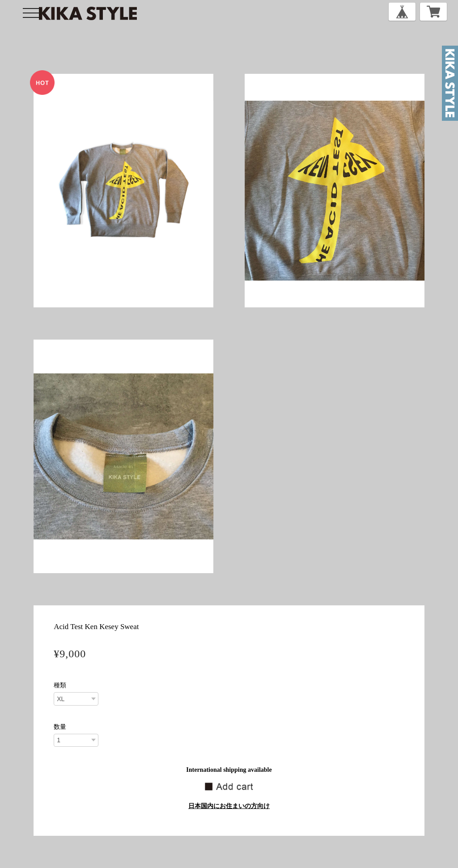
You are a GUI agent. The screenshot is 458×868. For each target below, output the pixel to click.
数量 (60, 727)
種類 (60, 685)
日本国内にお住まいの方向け (229, 806)
